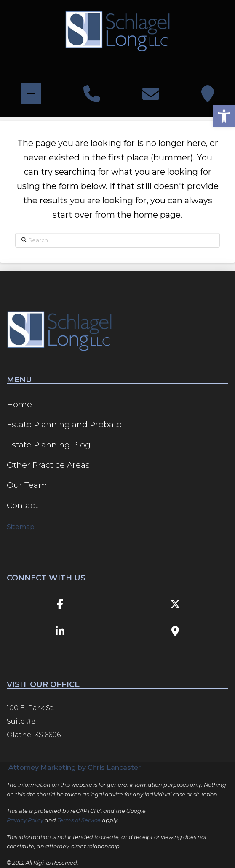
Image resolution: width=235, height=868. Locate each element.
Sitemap (21, 527)
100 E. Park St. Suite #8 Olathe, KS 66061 (35, 721)
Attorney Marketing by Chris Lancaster (75, 768)
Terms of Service (79, 820)
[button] (31, 93)
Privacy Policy (25, 820)
